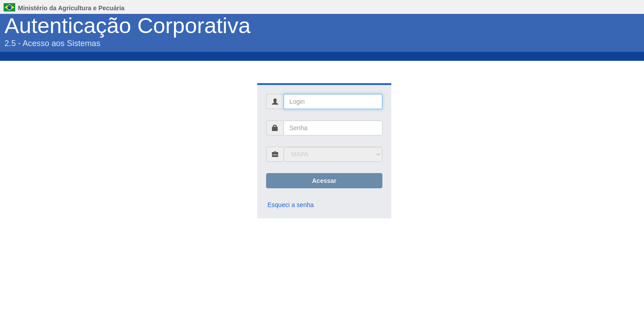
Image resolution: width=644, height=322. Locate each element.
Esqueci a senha (291, 205)
